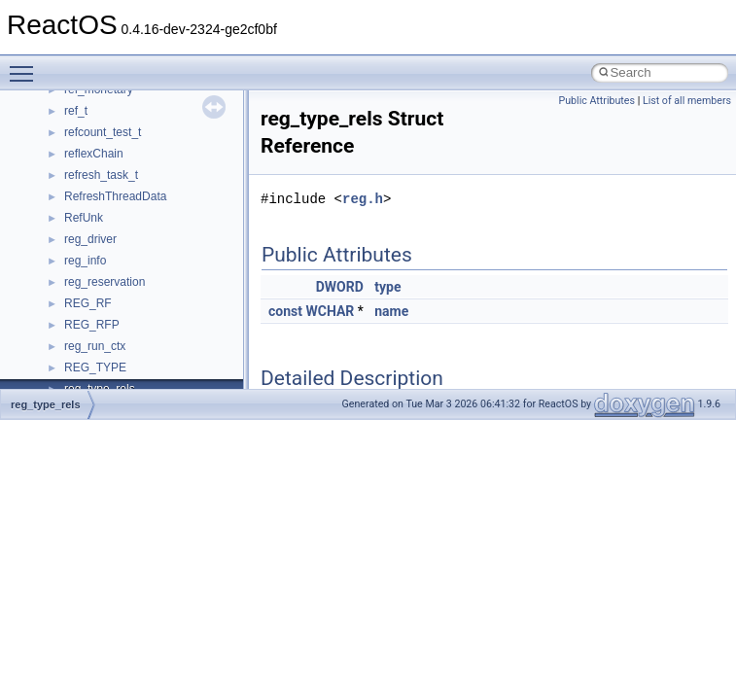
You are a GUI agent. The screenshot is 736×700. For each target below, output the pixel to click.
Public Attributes (596, 101)
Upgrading (60, 127)
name (391, 311)
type (387, 287)
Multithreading (70, 320)
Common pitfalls (75, 213)
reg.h (363, 199)
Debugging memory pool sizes (111, 234)
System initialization (84, 298)
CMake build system (86, 192)
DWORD (340, 287)
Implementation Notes (90, 363)
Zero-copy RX (69, 277)
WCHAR (330, 311)
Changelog (61, 149)
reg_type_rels (46, 404)
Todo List (56, 384)
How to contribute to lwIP (98, 170)
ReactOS (41, 106)
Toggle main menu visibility (26, 65)
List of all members (687, 101)
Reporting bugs (72, 256)
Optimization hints (79, 341)
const (285, 311)
